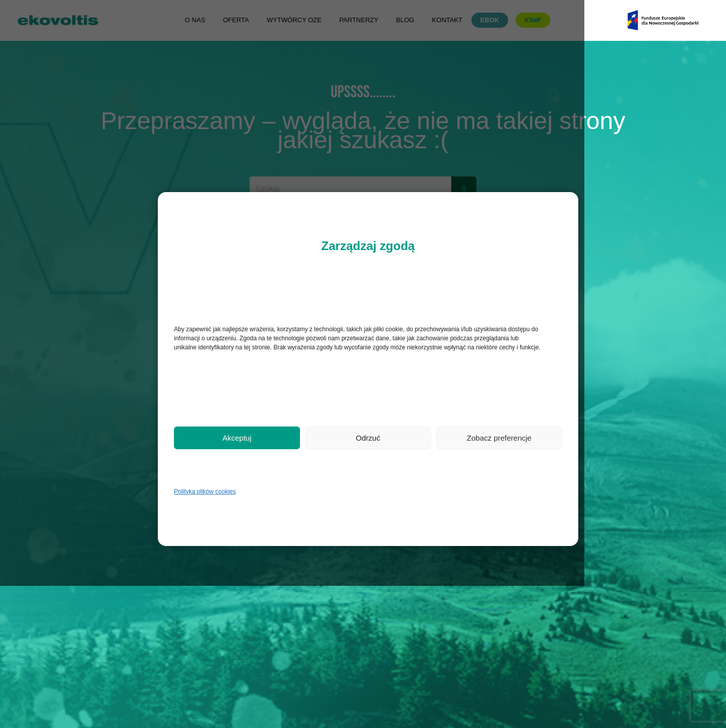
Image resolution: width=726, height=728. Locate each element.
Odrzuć (368, 438)
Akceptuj (237, 438)
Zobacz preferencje (499, 438)
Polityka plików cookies (205, 492)
